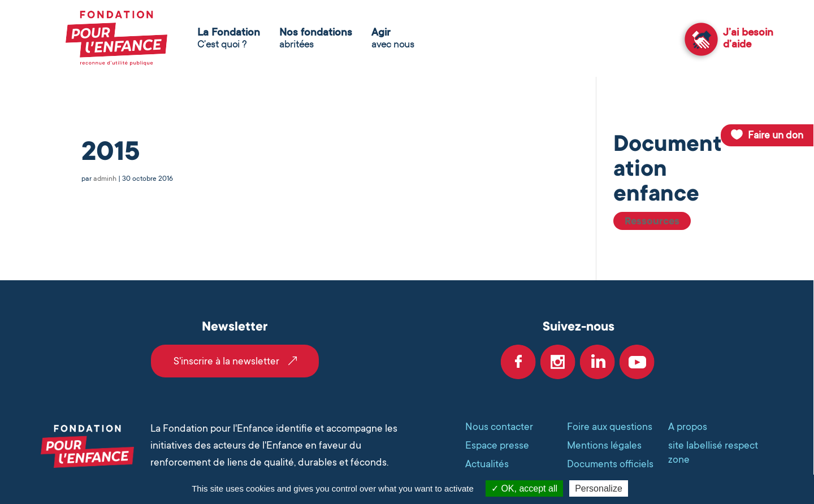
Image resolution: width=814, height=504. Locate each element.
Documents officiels (610, 464)
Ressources (652, 221)
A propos (688, 427)
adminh (105, 179)
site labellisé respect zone (713, 452)
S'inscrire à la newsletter (226, 361)
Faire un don (776, 135)
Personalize (599, 488)
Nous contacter (499, 427)
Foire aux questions (610, 427)
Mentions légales (604, 445)
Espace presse (497, 445)
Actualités (487, 464)
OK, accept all (524, 488)
